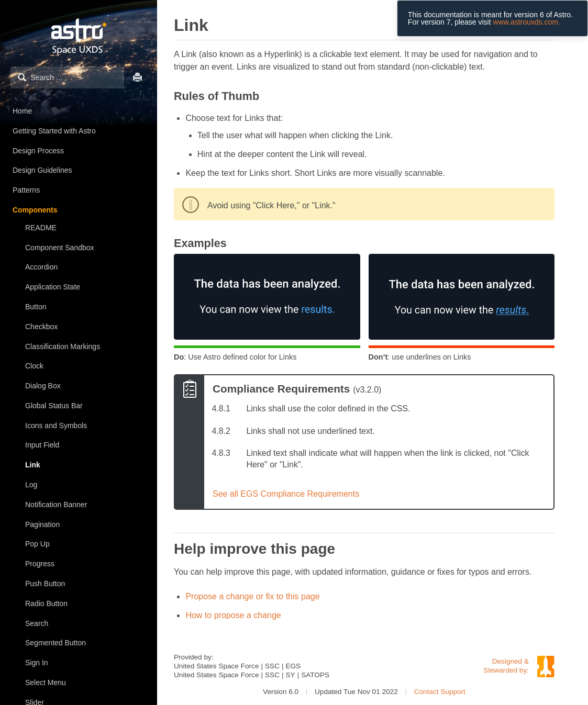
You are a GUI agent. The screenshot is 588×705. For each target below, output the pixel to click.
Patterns (26, 190)
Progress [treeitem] (40, 564)
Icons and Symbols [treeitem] (56, 426)
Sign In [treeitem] (37, 663)
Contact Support (440, 692)
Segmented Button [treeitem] (56, 643)
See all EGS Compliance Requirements (286, 494)
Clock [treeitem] (34, 366)
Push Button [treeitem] (45, 584)
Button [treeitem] (36, 307)
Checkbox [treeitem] (41, 327)
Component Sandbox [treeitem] (60, 248)
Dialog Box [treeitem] (43, 386)
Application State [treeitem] (53, 287)
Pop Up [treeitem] (37, 544)
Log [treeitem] (31, 485)
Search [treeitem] (37, 623)
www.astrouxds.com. (526, 22)
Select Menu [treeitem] (46, 682)
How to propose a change (233, 615)
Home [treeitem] (22, 111)
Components (35, 210)
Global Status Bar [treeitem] (54, 406)
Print (138, 77)
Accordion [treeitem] (41, 267)
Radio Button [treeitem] (46, 603)
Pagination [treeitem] (42, 524)
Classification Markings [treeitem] (63, 346)
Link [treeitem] (33, 465)
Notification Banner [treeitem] (56, 505)
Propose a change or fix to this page (252, 596)
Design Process (38, 151)
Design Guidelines (42, 170)
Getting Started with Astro (54, 131)
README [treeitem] (41, 228)
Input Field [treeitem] (42, 445)
